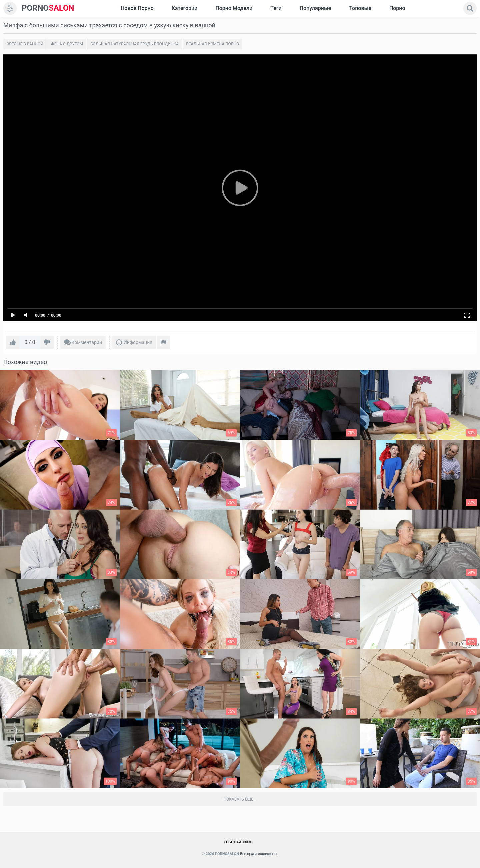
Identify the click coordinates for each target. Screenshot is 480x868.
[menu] (10, 8)
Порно (397, 8)
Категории (185, 8)
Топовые (360, 8)
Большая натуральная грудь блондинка (134, 44)
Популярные (315, 8)
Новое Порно (137, 8)
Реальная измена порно (212, 44)
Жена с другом (67, 44)
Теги (276, 8)
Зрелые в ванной (25, 44)
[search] (470, 8)
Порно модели (234, 8)
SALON (48, 8)
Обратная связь (238, 842)
